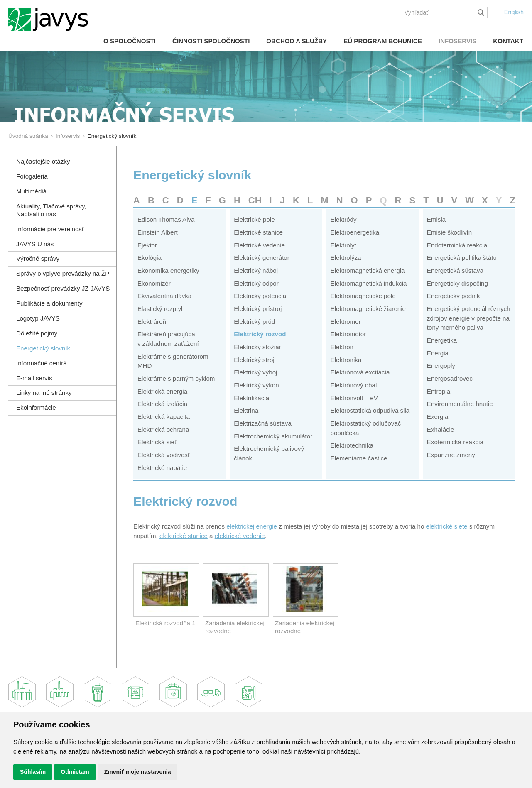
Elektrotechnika (352, 445)
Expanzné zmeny (451, 455)
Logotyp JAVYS (38, 318)
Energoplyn (443, 366)
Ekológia (150, 258)
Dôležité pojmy (37, 333)
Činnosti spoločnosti (211, 41)
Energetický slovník (43, 348)
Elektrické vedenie (259, 245)
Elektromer (346, 322)
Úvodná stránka (28, 136)
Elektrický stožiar (257, 347)
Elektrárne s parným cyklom (176, 378)
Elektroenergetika (355, 232)
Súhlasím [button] (33, 772)
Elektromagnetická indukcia (369, 283)
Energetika (442, 340)
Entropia (439, 391)
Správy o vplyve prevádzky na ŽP (63, 273)
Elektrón (342, 347)
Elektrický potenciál (261, 296)
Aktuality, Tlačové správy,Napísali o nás (51, 210)
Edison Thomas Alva (166, 219)
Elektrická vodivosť (164, 455)
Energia (438, 353)
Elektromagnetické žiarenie (368, 309)
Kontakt (508, 41)
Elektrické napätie (162, 468)
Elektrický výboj (255, 372)
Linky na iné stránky (44, 393)
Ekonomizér (154, 283)
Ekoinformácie (36, 407)
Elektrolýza (346, 258)
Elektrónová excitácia (360, 372)
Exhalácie (441, 429)
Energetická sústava (455, 270)
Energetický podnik (454, 296)
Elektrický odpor (256, 283)
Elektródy (344, 219)
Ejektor (147, 245)
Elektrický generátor (262, 258)
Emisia (436, 219)
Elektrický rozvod (260, 334)
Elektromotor (348, 334)
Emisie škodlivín (449, 232)
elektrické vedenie (240, 536)
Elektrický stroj (254, 360)
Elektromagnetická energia (368, 270)
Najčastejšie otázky (43, 161)
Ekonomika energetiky (168, 270)
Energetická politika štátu (462, 258)
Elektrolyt (343, 245)
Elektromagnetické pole (363, 296)
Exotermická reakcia (455, 442)
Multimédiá (31, 191)
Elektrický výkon (256, 385)
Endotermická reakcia (457, 245)
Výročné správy (38, 258)
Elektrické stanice (258, 232)
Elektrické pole (254, 219)
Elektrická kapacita (164, 417)
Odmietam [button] (75, 772)
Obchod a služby (297, 41)
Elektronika (346, 360)
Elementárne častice (359, 458)
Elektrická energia (162, 391)
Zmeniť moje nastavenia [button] (138, 772)
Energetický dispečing (457, 283)
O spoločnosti (130, 41)
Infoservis (457, 41)
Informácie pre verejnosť (50, 229)
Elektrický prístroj (258, 309)
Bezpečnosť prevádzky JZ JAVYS (63, 288)
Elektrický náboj (256, 270)
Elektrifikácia (251, 398)
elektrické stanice (184, 536)
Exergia (438, 417)
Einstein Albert (158, 232)
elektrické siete (447, 526)
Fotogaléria (32, 176)
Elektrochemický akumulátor (273, 436)
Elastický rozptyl (160, 309)
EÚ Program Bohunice (383, 41)
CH (255, 200)
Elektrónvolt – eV (354, 398)
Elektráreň (152, 322)
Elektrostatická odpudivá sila (370, 410)
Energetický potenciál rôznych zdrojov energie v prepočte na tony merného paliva (469, 318)
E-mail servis (34, 378)
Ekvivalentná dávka (164, 296)
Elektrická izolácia (162, 404)
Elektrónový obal (354, 385)
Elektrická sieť (157, 442)
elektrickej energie (252, 526)
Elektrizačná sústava (263, 423)
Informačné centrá (42, 363)
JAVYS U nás (35, 244)
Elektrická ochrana (163, 429)
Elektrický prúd (254, 322)
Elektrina (246, 410)
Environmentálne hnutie (460, 404)
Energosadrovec (450, 378)
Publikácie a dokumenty (49, 303)
